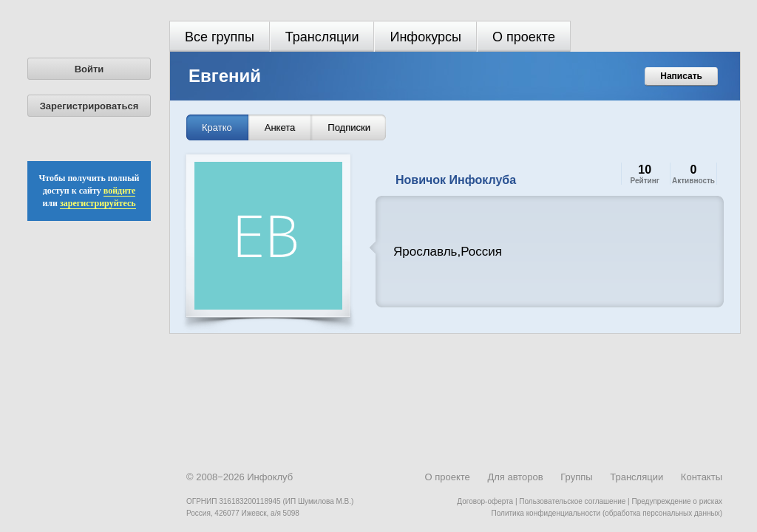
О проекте (524, 37)
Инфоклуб (270, 477)
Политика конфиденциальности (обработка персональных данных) (607, 513)
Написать (681, 76)
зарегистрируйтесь (98, 203)
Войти (89, 69)
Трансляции (322, 37)
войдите (120, 191)
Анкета (280, 127)
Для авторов (515, 477)
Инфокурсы (425, 37)
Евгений (225, 76)
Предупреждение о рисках (677, 501)
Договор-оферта (485, 501)
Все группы (220, 37)
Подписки (349, 127)
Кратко (217, 127)
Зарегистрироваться (89, 106)
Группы (576, 477)
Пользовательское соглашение (572, 501)
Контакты (702, 477)
